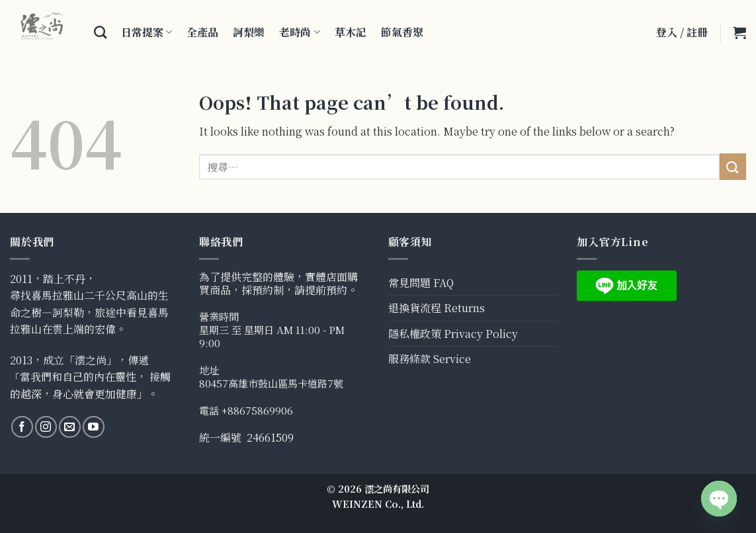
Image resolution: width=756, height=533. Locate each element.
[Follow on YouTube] (94, 427)
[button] (739, 32)
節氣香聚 (402, 32)
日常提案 (147, 32)
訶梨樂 (249, 32)
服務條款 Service (430, 359)
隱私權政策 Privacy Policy (453, 334)
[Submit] (733, 166)
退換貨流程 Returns (437, 308)
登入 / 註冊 (682, 32)
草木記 (351, 32)
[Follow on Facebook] (22, 427)
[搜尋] (100, 32)
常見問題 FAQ (421, 283)
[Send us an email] (70, 427)
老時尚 (299, 32)
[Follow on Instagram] (46, 427)
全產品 (202, 32)
